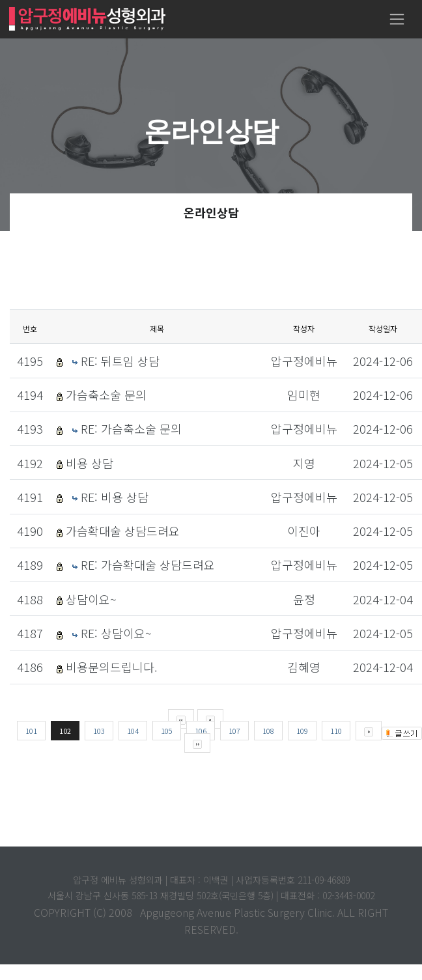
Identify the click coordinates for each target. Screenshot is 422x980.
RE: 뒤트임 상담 (120, 361)
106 (201, 731)
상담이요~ (91, 599)
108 (268, 731)
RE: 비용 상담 (115, 497)
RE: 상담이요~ (116, 633)
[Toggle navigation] (397, 19)
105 (167, 731)
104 (133, 731)
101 (31, 731)
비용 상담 (90, 463)
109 (302, 731)
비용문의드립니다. (112, 667)
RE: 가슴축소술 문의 (131, 428)
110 (336, 731)
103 (99, 731)
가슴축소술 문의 (106, 395)
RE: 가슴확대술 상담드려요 (148, 565)
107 (234, 731)
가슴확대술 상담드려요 (123, 531)
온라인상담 (211, 212)
